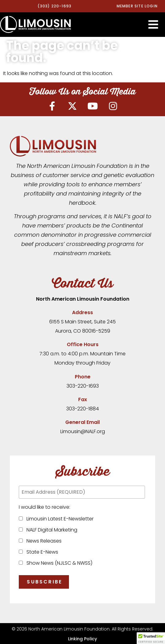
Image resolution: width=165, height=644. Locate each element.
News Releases (43, 541)
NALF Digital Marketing (51, 530)
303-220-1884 (82, 409)
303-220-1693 (83, 386)
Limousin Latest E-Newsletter (59, 519)
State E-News (41, 552)
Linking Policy (82, 639)
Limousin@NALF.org (83, 431)
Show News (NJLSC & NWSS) (58, 563)
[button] (153, 25)
